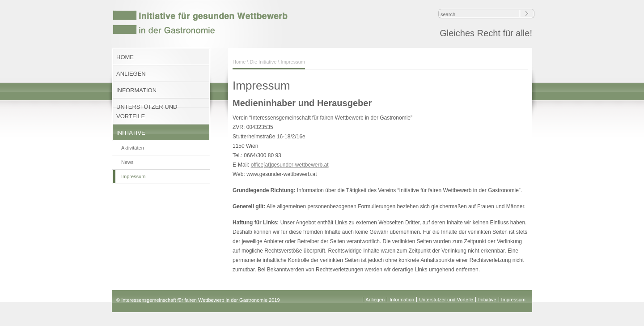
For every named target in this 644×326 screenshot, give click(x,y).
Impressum (133, 176)
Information (402, 300)
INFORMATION (136, 90)
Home (239, 62)
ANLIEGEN (131, 74)
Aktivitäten (133, 148)
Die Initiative (263, 62)
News (127, 162)
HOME (125, 57)
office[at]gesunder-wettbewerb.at (290, 165)
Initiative (487, 300)
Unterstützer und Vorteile (446, 300)
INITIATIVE (131, 133)
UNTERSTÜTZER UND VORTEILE (147, 112)
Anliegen (375, 300)
